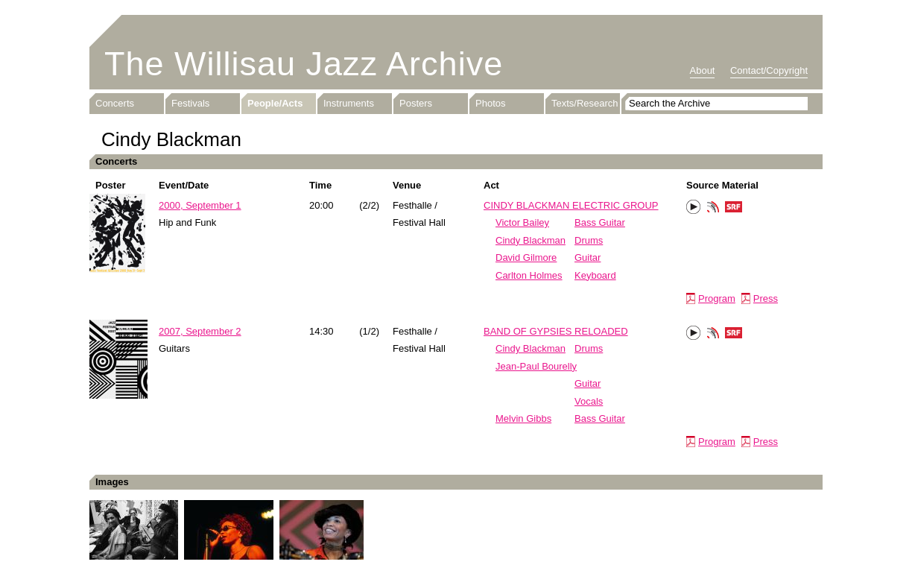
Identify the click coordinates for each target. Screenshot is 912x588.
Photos (490, 103)
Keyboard (595, 275)
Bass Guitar (600, 222)
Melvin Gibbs (523, 418)
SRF (734, 209)
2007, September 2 (200, 331)
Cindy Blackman (531, 240)
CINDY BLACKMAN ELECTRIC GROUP (571, 205)
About (703, 70)
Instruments (349, 103)
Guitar (588, 257)
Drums (589, 240)
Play (694, 207)
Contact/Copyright (769, 70)
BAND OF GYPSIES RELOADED (556, 331)
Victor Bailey (522, 222)
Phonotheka (713, 209)
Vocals (589, 401)
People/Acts (275, 103)
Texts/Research (585, 103)
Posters (416, 103)
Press (766, 298)
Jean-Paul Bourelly (536, 366)
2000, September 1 (200, 205)
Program (717, 298)
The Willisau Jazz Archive (304, 64)
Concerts (115, 103)
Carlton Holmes (529, 275)
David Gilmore (526, 257)
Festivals (190, 103)
